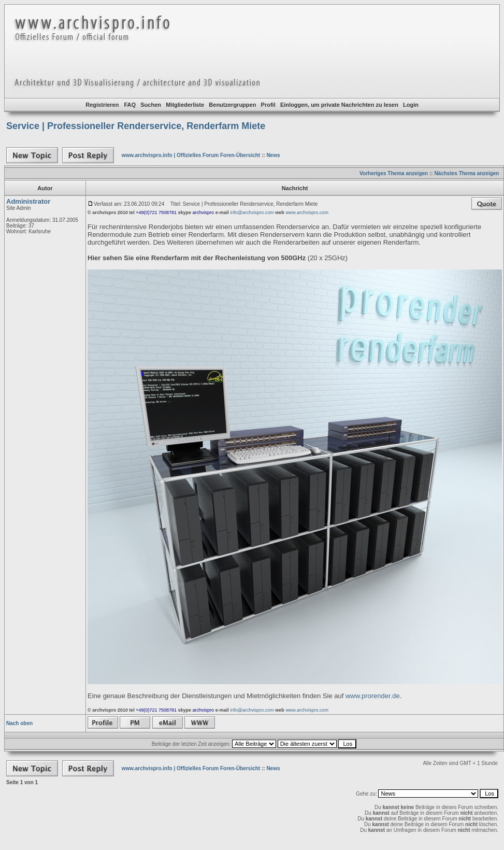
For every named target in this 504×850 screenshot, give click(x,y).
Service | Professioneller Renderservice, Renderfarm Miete (136, 126)
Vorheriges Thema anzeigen (394, 173)
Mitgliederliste (185, 105)
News (273, 155)
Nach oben (19, 723)
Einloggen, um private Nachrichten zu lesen (339, 105)
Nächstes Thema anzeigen (466, 173)
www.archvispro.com (307, 212)
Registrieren (102, 105)
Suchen (151, 105)
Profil (268, 105)
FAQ (130, 105)
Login (411, 105)
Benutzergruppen (232, 105)
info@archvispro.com (252, 212)
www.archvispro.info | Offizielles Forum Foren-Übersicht (191, 155)
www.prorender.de (373, 696)
